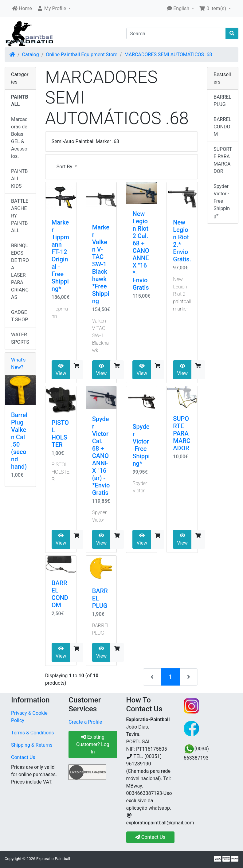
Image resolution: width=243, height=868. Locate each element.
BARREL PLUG (222, 101)
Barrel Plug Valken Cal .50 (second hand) (19, 441)
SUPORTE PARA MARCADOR (182, 433)
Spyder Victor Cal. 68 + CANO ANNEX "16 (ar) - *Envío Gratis (101, 456)
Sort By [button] (65, 167)
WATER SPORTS (20, 338)
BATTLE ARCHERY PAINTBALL (20, 216)
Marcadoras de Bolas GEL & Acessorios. (20, 138)
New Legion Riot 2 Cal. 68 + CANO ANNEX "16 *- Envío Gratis (141, 251)
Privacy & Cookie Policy (29, 717)
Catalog (31, 55)
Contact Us (23, 757)
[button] (54, 9)
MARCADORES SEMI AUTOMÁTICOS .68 (168, 55)
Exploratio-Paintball (53, 859)
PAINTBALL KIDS (20, 179)
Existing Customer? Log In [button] (93, 744)
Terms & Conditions (33, 733)
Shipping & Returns (32, 745)
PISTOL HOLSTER (60, 434)
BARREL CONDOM (60, 594)
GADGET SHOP (20, 316)
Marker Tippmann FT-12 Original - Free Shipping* (60, 256)
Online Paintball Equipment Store (82, 55)
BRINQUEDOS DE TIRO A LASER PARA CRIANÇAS (20, 271)
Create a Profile (85, 722)
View (61, 370)
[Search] (176, 33)
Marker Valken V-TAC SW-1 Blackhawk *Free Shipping (101, 264)
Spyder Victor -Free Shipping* (141, 445)
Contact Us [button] (150, 837)
